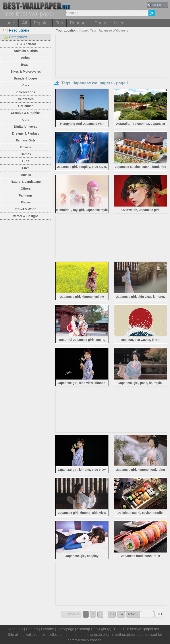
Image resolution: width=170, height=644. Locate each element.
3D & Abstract (26, 44)
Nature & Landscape (26, 182)
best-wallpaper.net (145, 629)
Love (26, 168)
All (24, 23)
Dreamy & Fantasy (26, 133)
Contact (32, 629)
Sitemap (84, 629)
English (154, 5)
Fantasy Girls (26, 140)
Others (26, 189)
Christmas (26, 106)
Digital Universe (26, 127)
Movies (26, 175)
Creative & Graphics (26, 113)
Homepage (66, 629)
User (119, 23)
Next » (133, 614)
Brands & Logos (26, 78)
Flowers (26, 147)
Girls (26, 161)
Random (78, 23)
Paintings (26, 195)
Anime (26, 58)
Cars (26, 85)
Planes (26, 202)
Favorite (48, 629)
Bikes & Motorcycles (26, 72)
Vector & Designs (26, 216)
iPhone (100, 23)
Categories (15, 37)
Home (9, 23)
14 (121, 614)
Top (60, 23)
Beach (26, 65)
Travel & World (26, 209)
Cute (26, 120)
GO (159, 614)
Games (26, 154)
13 (112, 614)
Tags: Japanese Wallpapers (109, 30)
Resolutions (16, 30)
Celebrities (26, 99)
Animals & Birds (26, 51)
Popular (42, 23)
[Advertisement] (111, 67)
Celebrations (26, 92)
